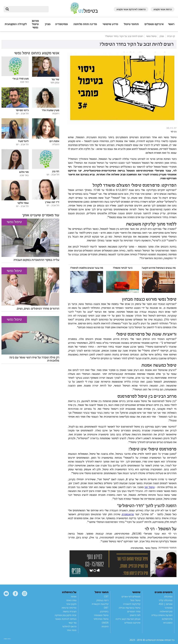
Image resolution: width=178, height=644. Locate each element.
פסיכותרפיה (137, 548)
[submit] (7, 9)
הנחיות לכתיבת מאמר (66, 619)
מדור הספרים (134, 611)
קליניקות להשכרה (132, 604)
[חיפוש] (28, 9)
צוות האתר (71, 600)
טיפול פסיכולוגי (101, 619)
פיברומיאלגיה (166, 611)
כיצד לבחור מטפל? (123, 268)
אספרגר (168, 608)
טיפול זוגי (150, 487)
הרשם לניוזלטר (69, 626)
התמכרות (168, 623)
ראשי (171, 24)
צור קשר (72, 623)
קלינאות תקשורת (100, 604)
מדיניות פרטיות (69, 608)
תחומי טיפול (131, 24)
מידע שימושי (110, 24)
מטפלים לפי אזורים (131, 596)
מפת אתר (72, 630)
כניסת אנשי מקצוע (163, 9)
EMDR (105, 623)
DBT (106, 608)
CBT (106, 596)
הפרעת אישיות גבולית (162, 615)
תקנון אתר (71, 604)
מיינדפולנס (167, 619)
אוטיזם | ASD (166, 604)
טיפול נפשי (151, 548)
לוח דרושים (135, 615)
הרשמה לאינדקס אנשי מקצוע (131, 9)
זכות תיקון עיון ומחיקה (66, 615)
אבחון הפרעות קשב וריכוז (128, 619)
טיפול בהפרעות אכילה (130, 608)
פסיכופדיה (61, 24)
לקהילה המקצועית (16, 24)
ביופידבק (104, 611)
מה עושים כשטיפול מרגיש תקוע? (159, 268)
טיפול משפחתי (101, 615)
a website (13, 640)
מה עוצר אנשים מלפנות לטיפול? (87, 268)
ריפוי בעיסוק (102, 600)
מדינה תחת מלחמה (85, 24)
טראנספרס (128, 514)
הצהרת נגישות (70, 611)
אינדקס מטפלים (154, 24)
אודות (74, 596)
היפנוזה (105, 626)
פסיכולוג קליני (166, 600)
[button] (154, 25)
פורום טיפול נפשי (35, 24)
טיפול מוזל (135, 600)
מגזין (48, 24)
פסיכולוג (168, 596)
